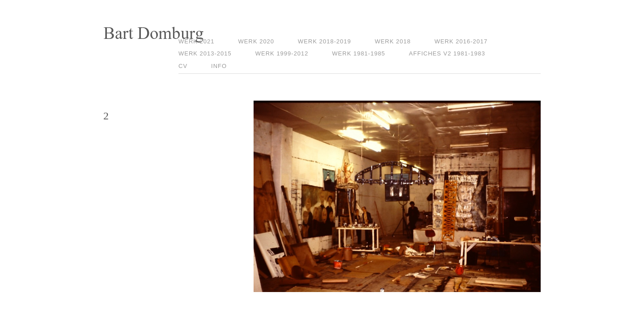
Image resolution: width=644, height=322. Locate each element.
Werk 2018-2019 (324, 41)
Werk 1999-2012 (282, 53)
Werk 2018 (393, 41)
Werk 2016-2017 (461, 41)
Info (219, 66)
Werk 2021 (197, 41)
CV (183, 66)
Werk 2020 (256, 41)
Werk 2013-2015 (205, 53)
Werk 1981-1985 (359, 53)
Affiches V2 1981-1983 (447, 53)
